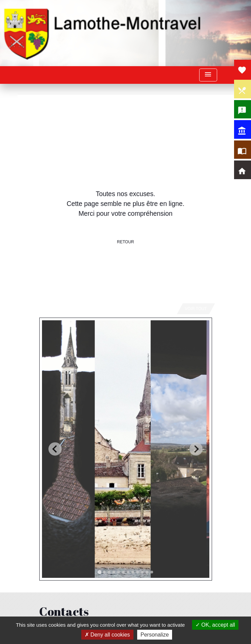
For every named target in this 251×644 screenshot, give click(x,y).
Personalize (155, 635)
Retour (125, 242)
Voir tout (196, 309)
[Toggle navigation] (208, 75)
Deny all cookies (107, 635)
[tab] (99, 572)
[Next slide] (196, 449)
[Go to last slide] (55, 449)
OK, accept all (215, 625)
